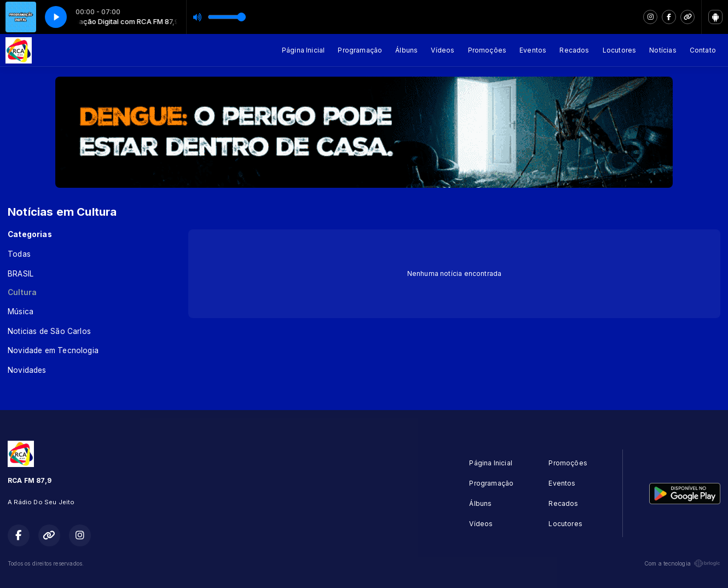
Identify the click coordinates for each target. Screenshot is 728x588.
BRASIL (21, 274)
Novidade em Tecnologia (53, 350)
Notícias (663, 50)
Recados (574, 50)
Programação (360, 50)
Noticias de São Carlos (49, 331)
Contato (703, 50)
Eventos (533, 50)
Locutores (620, 50)
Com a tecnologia (682, 563)
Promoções (487, 50)
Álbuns (406, 50)
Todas (19, 254)
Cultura (22, 292)
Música (21, 312)
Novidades (27, 370)
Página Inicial (304, 50)
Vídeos (443, 50)
